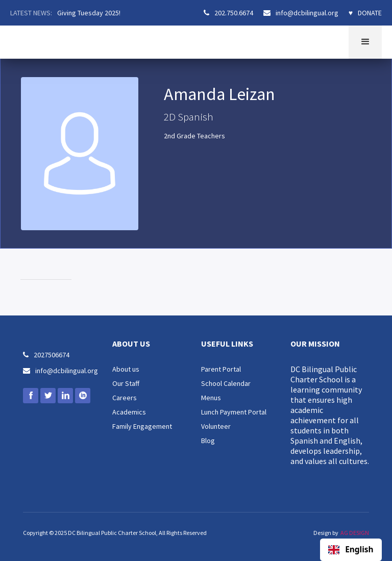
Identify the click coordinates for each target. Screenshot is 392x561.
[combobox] (351, 550)
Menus (211, 398)
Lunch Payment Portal (234, 412)
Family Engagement (142, 426)
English (351, 550)
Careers (125, 398)
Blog (208, 441)
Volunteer (216, 426)
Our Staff (126, 383)
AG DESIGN (355, 533)
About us (126, 369)
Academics (129, 412)
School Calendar (226, 383)
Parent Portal (221, 369)
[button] (365, 42)
